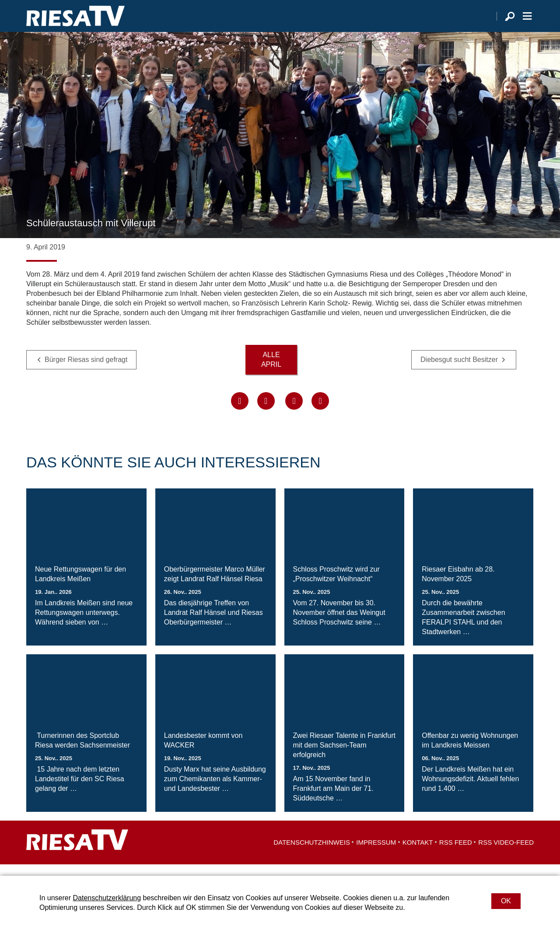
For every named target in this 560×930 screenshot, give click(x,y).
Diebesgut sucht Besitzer (459, 371)
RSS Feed (456, 854)
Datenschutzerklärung (107, 898)
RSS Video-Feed (506, 854)
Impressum (376, 854)
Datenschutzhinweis (312, 854)
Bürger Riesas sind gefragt (86, 371)
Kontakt (418, 854)
